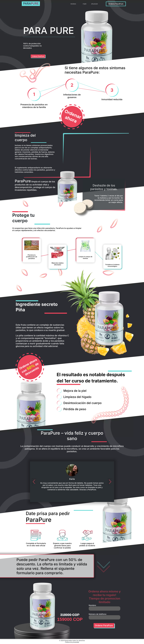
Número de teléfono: (98, 614)
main (85, 4)
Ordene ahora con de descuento (29, 367)
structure (94, 4)
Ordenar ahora (73, 116)
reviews (73, 4)
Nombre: (93, 605)
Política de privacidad (72, 642)
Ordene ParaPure (116, 4)
